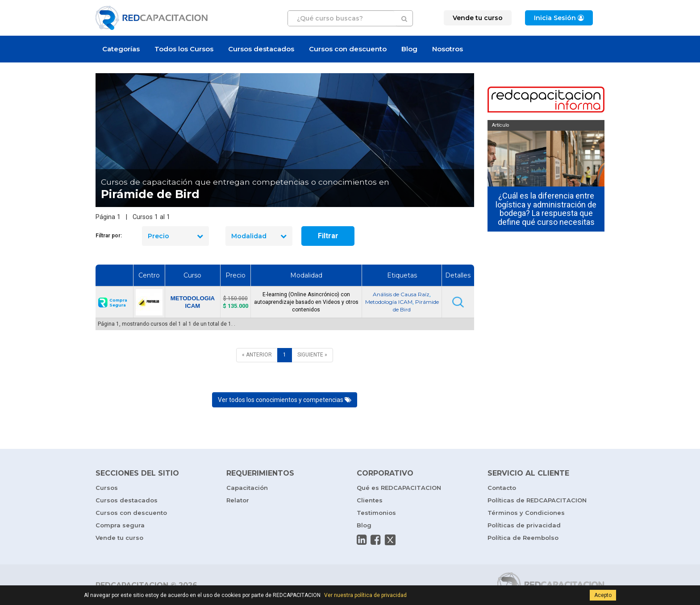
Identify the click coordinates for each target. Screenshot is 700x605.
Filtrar (328, 236)
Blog (409, 49)
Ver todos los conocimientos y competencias (285, 400)
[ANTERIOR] (257, 355)
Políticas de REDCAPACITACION (537, 500)
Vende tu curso (119, 538)
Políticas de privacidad (524, 525)
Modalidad (259, 236)
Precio (175, 236)
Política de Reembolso (523, 538)
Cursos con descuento (348, 49)
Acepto (603, 595)
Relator (238, 500)
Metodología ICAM (389, 302)
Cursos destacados (261, 49)
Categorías (121, 49)
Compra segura (120, 525)
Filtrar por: (109, 236)
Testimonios (376, 513)
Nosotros (448, 49)
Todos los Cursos (184, 49)
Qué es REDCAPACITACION (399, 488)
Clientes (370, 500)
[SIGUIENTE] (312, 355)
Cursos (107, 488)
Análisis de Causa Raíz (401, 294)
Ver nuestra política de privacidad (365, 595)
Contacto (502, 488)
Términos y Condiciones (526, 513)
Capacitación (247, 488)
